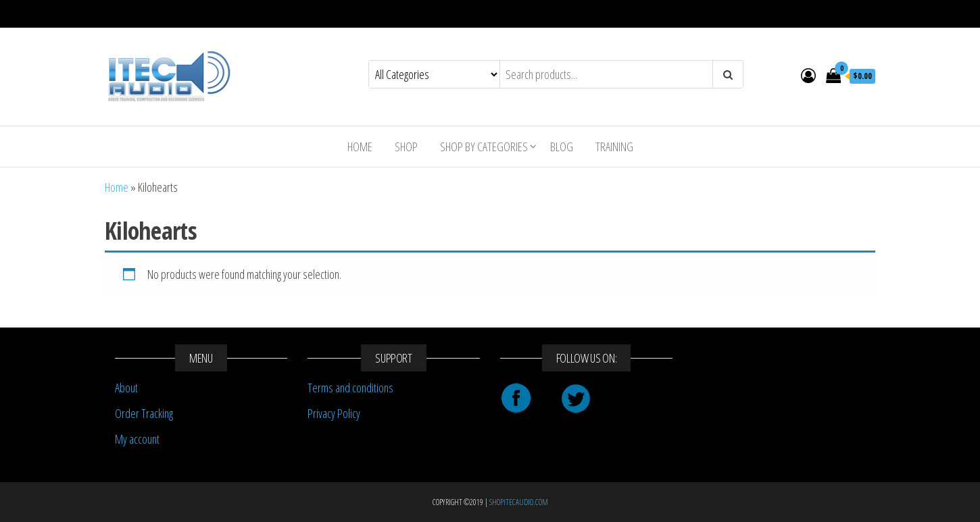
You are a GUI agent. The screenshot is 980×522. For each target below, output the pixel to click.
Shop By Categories (484, 147)
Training (614, 147)
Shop (406, 147)
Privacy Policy (334, 413)
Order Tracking (144, 413)
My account (137, 439)
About (126, 388)
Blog (562, 147)
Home (360, 147)
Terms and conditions (350, 388)
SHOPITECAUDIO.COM (519, 502)
